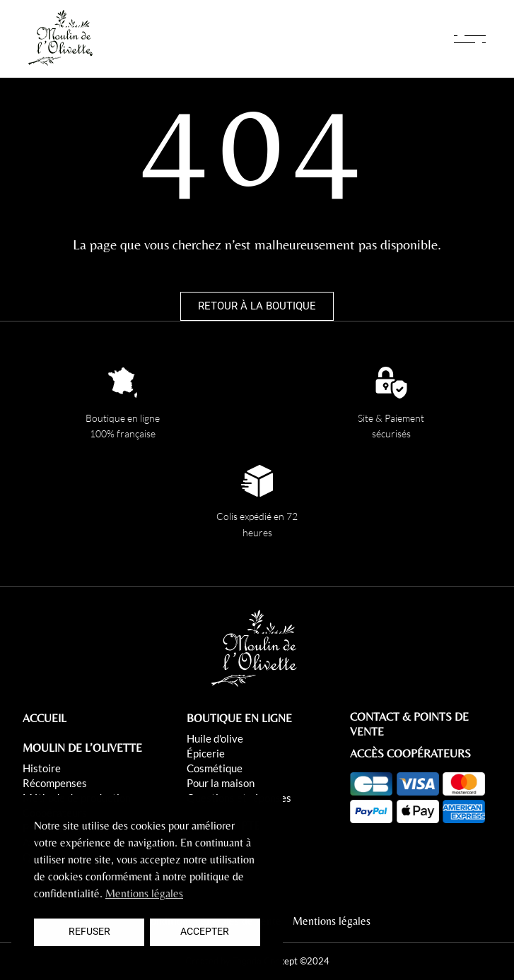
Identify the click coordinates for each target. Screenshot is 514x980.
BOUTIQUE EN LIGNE (239, 718)
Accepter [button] (205, 932)
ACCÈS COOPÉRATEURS (410, 754)
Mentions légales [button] (144, 893)
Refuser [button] (89, 932)
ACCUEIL (45, 718)
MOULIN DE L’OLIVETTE (82, 748)
